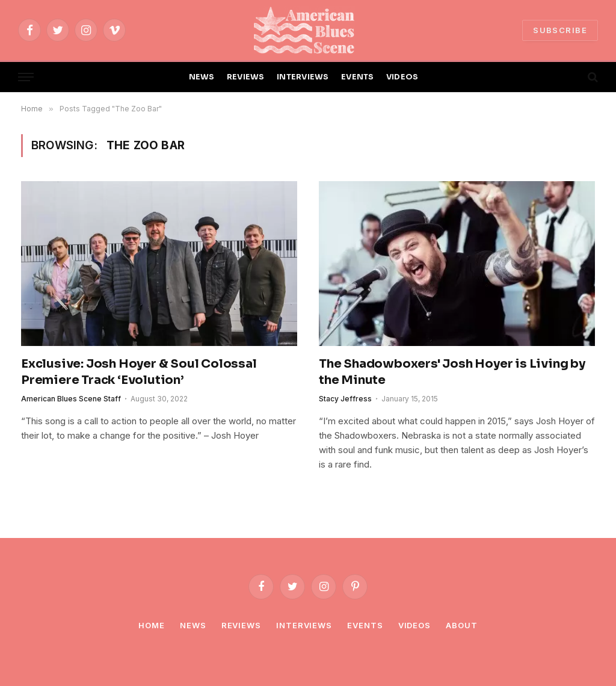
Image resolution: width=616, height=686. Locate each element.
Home (152, 625)
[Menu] (26, 77)
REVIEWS (246, 77)
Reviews (241, 625)
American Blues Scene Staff (71, 399)
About (462, 625)
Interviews (304, 625)
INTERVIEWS (303, 77)
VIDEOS (402, 77)
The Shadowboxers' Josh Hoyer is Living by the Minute (452, 372)
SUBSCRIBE (560, 30)
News (193, 625)
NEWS (202, 77)
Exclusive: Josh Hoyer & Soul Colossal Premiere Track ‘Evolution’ (139, 372)
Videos (414, 625)
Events (365, 625)
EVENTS (358, 77)
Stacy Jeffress (345, 399)
